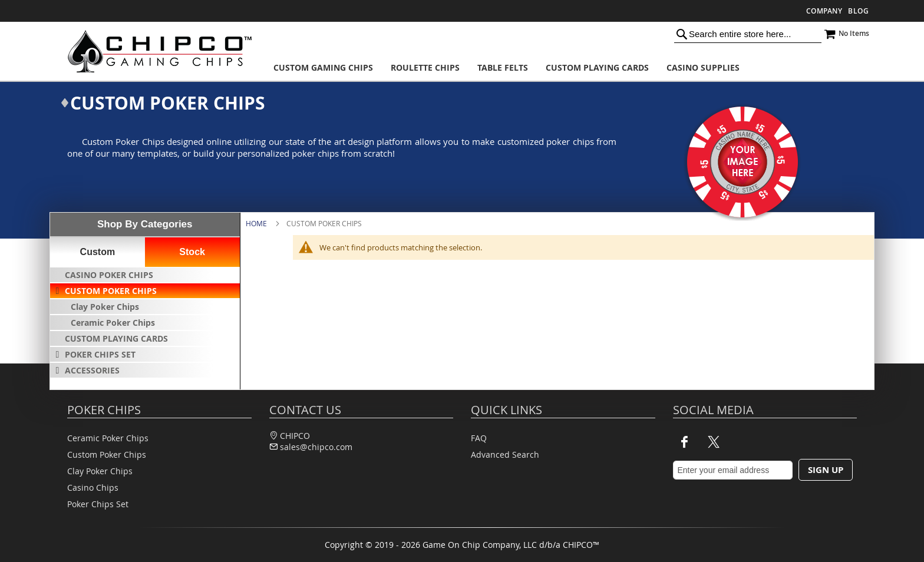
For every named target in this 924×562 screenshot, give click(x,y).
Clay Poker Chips (105, 307)
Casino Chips (93, 487)
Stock (192, 252)
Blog (858, 11)
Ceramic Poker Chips (113, 323)
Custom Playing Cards (116, 338)
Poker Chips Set (100, 354)
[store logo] (155, 51)
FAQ (479, 438)
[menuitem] (323, 67)
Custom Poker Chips (111, 291)
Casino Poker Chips (109, 275)
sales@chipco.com (316, 447)
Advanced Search (505, 454)
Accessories (92, 370)
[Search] (682, 34)
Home (256, 223)
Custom (98, 252)
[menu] (511, 67)
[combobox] (748, 34)
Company (824, 11)
